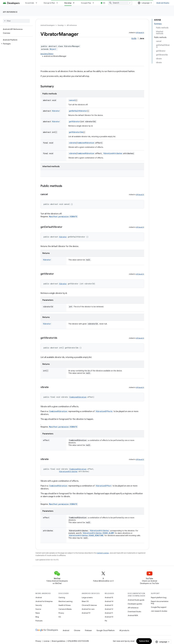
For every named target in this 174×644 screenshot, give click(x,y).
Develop (61, 25)
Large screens (87, 597)
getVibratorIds (76, 132)
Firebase (88, 630)
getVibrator (75, 121)
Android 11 (109, 613)
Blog (105, 3)
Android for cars (88, 609)
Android (39, 597)
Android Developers (48, 25)
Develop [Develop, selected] (68, 3)
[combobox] (138, 3)
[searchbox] (16, 21)
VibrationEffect (104, 486)
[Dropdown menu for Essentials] (37, 3)
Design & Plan (49, 3)
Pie (106, 621)
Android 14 (109, 601)
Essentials (30, 3)
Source (38, 609)
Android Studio (163, 3)
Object (53, 49)
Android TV (86, 613)
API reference (10, 12)
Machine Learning (65, 601)
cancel (72, 100)
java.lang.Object (47, 54)
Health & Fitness (65, 605)
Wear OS (85, 601)
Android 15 (109, 597)
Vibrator (56, 111)
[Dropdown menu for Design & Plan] (58, 3)
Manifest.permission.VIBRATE (63, 217)
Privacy (61, 613)
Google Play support (159, 607)
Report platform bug (159, 597)
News (38, 613)
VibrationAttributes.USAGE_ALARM (98, 533)
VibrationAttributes (113, 153)
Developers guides (135, 604)
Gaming (62, 597)
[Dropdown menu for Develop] (75, 3)
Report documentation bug (160, 602)
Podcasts (39, 621)
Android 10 (109, 617)
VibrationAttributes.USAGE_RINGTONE (86, 535)
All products (124, 630)
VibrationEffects (104, 411)
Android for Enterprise (44, 601)
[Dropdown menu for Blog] (110, 3)
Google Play (86, 3)
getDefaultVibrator (78, 111)
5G (60, 617)
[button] (16, 44)
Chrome (77, 630)
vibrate (72, 143)
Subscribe (161, 641)
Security (39, 605)
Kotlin (134, 39)
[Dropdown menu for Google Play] (94, 3)
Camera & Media (65, 609)
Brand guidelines (59, 641)
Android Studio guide (136, 600)
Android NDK (133, 615)
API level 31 (140, 33)
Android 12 (109, 609)
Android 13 (109, 605)
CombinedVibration (86, 143)
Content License (103, 553)
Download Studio (134, 611)
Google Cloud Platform (106, 630)
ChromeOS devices (89, 605)
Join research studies (159, 611)
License (47, 641)
